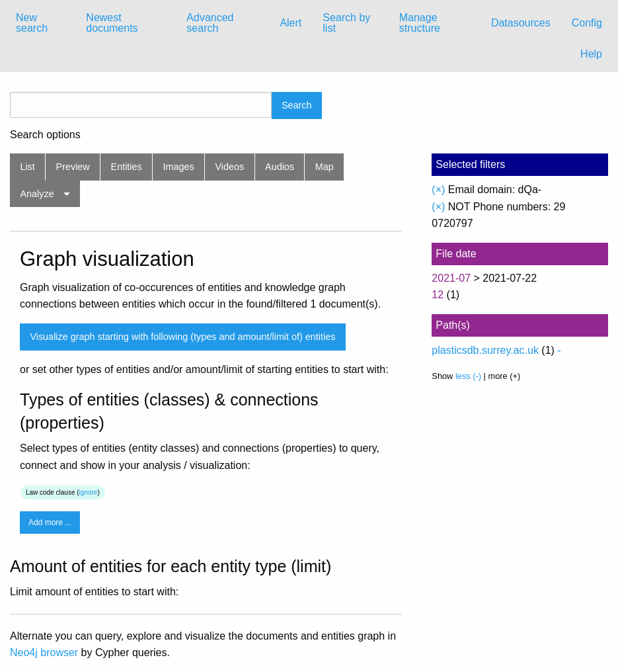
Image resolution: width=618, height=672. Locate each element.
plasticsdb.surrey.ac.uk (485, 350)
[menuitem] (40, 23)
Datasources (521, 23)
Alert (290, 23)
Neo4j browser (44, 652)
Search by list (346, 23)
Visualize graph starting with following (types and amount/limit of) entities (182, 337)
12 (438, 295)
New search (32, 23)
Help (591, 54)
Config (587, 23)
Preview (73, 167)
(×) (438, 189)
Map (325, 167)
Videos (230, 167)
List (27, 167)
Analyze (37, 194)
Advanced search (210, 23)
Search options (45, 135)
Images (179, 167)
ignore (89, 492)
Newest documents (112, 23)
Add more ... (50, 523)
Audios (280, 167)
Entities (127, 167)
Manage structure (420, 23)
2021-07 (451, 278)
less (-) (468, 376)
